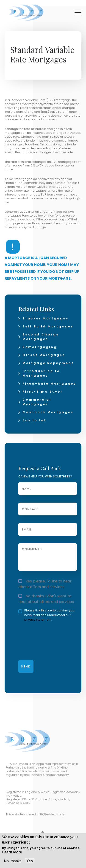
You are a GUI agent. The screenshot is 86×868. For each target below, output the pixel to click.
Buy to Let (34, 420)
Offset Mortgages (44, 355)
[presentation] (41, 639)
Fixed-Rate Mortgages (49, 384)
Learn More (12, 852)
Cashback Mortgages (48, 412)
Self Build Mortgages (48, 326)
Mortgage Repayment (48, 363)
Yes (30, 861)
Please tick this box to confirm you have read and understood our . (46, 615)
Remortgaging (40, 347)
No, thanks (13, 861)
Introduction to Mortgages (41, 373)
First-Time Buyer (43, 392)
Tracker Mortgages (46, 318)
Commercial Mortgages (37, 402)
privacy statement (38, 620)
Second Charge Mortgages (41, 337)
